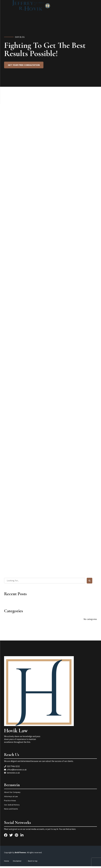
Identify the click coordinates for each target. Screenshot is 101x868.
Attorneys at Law (11, 796)
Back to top (33, 861)
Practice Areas (10, 801)
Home (7, 861)
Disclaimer (17, 861)
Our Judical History (12, 805)
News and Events (11, 809)
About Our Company (12, 792)
